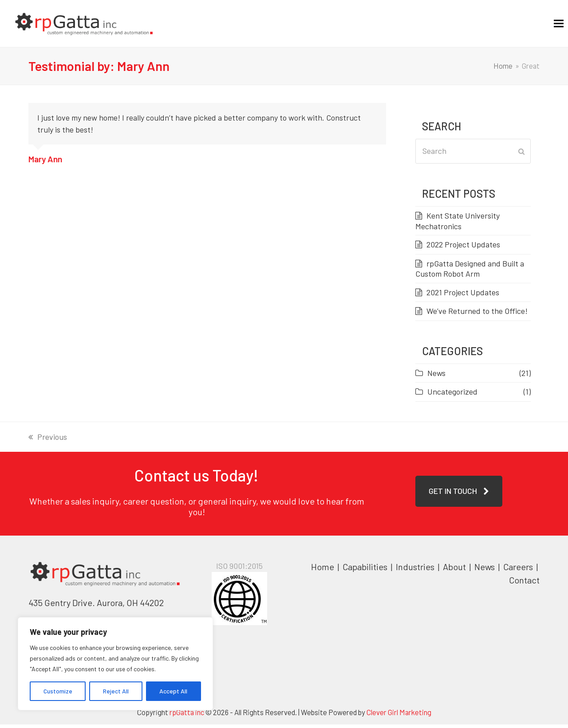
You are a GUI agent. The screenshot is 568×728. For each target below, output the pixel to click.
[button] (550, 25)
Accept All (173, 691)
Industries (416, 570)
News (436, 376)
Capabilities (365, 570)
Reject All (116, 691)
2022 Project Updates (463, 248)
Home (323, 570)
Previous (48, 441)
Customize (58, 691)
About (455, 570)
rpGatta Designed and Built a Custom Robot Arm (470, 272)
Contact (524, 583)
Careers (519, 570)
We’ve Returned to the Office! (477, 314)
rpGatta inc (187, 716)
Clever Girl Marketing (399, 716)
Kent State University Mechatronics (458, 224)
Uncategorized (452, 395)
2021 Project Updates (463, 295)
